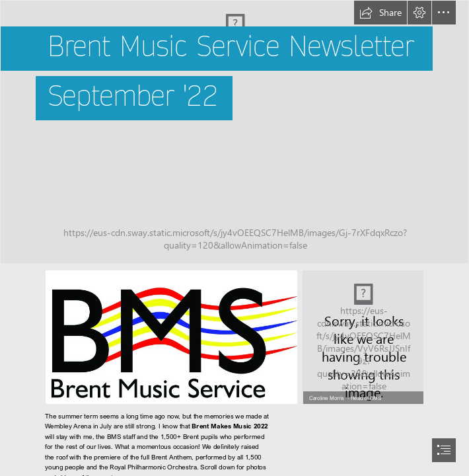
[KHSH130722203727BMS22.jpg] (234, 132)
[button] (380, 13)
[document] (234, 238)
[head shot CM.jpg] (363, 337)
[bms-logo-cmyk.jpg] (171, 337)
